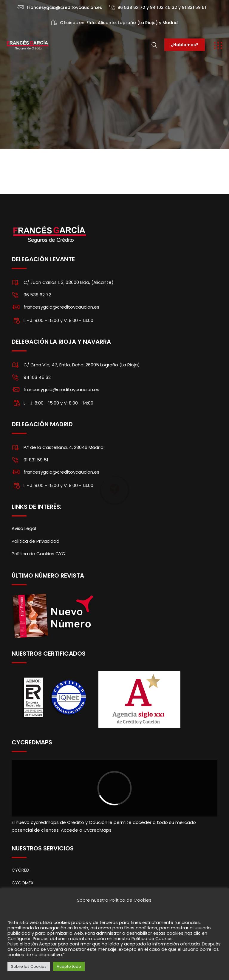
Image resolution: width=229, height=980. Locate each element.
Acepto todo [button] (69, 966)
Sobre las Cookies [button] (29, 966)
